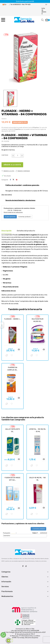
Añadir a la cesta (12, 165)
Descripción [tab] (7, 231)
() (44, 11)
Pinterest (17, 180)
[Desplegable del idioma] (5, 4)
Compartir (10, 180)
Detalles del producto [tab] (26, 231)
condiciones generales (31, 185)
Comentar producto (25, 217)
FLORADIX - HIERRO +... (12, 319)
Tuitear (13, 180)
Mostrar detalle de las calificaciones (13, 212)
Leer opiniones (10, 217)
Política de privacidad (13, 185)
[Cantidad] (18, 155)
